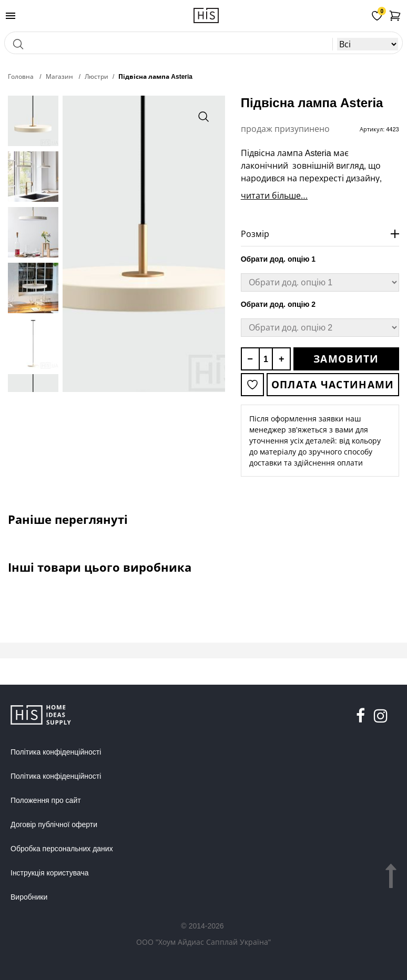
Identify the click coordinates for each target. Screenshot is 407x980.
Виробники (29, 897)
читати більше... (274, 195)
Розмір (255, 234)
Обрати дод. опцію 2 (278, 304)
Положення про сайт (46, 800)
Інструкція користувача (49, 873)
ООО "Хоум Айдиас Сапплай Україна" (203, 942)
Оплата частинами (333, 385)
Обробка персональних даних (62, 849)
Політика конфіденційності (56, 752)
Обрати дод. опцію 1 (278, 259)
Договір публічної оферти (54, 824)
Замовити (346, 359)
